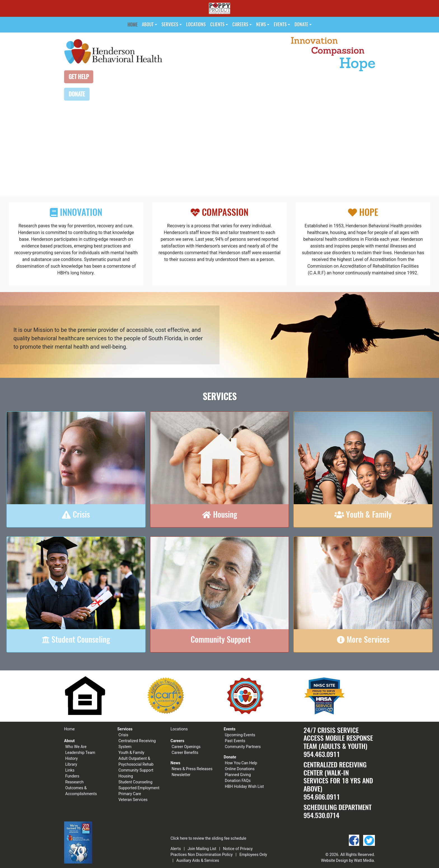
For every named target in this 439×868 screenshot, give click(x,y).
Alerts (176, 849)
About (148, 25)
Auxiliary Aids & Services (198, 860)
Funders (72, 776)
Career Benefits (185, 753)
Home (132, 25)
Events (280, 25)
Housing (126, 776)
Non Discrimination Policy (210, 855)
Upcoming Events (240, 735)
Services (170, 25)
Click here (179, 838)
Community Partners (243, 747)
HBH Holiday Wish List (244, 786)
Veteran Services (133, 800)
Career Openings (186, 747)
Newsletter (181, 775)
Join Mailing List (202, 849)
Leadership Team (80, 753)
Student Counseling (135, 782)
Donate (301, 25)
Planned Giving (238, 775)
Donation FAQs (238, 781)
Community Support (136, 770)
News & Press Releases (192, 769)
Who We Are (76, 747)
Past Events (235, 741)
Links (70, 770)
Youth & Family (131, 753)
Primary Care (130, 794)
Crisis (123, 735)
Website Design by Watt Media (348, 860)
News (261, 25)
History (72, 758)
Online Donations (240, 769)
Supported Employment (139, 788)
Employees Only (253, 855)
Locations (196, 25)
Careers (240, 25)
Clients (217, 25)
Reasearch (74, 782)
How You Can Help (241, 763)
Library (71, 764)
